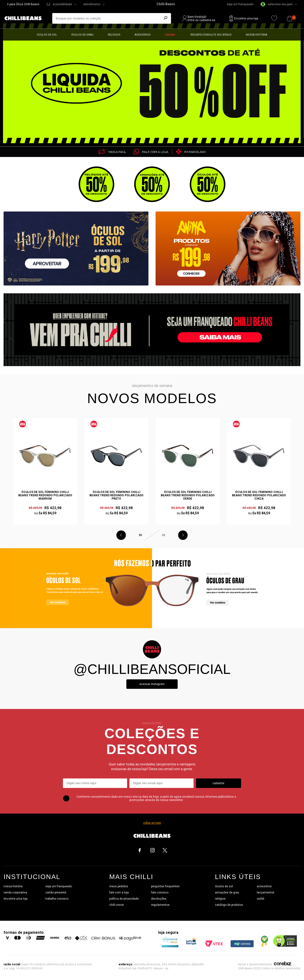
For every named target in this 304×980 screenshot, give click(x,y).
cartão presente (56, 893)
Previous (121, 535)
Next (183, 535)
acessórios (264, 886)
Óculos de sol (47, 35)
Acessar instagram (152, 684)
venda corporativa (15, 893)
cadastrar (218, 783)
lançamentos (266, 893)
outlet (261, 899)
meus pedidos (119, 886)
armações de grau (227, 893)
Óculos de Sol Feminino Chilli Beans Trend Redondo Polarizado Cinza (259, 495)
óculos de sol (224, 886)
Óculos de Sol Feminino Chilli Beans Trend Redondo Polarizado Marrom (45, 495)
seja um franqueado (240, 4)
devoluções (159, 899)
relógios (220, 899)
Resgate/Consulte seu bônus (211, 35)
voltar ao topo (152, 823)
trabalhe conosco (57, 899)
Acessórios (143, 35)
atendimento (92, 4)
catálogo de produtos (229, 905)
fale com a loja (119, 893)
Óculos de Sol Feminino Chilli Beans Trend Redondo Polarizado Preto (116, 495)
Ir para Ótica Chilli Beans (23, 4)
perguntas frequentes (165, 886)
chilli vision (117, 905)
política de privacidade (124, 899)
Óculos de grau (82, 35)
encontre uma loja (16, 899)
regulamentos (160, 905)
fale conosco (160, 893)
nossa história (13, 886)
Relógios (114, 35)
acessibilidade (62, 4)
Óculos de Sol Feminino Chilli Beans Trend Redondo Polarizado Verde (188, 495)
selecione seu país (277, 4)
